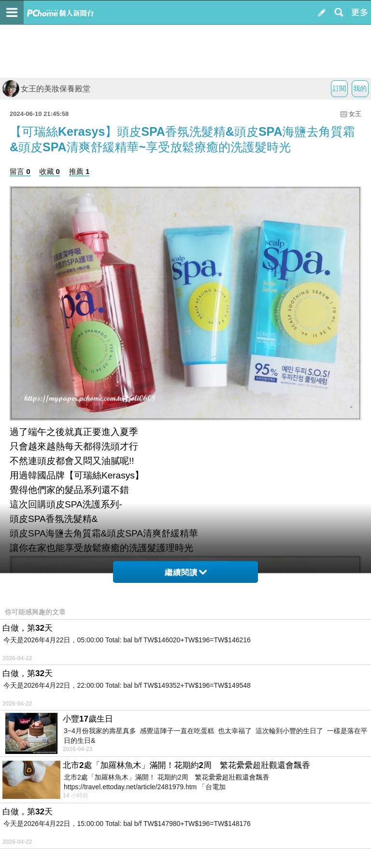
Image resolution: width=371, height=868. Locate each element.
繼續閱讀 (186, 572)
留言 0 (20, 171)
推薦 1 (79, 171)
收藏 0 (50, 171)
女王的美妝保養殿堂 (46, 89)
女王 (355, 114)
